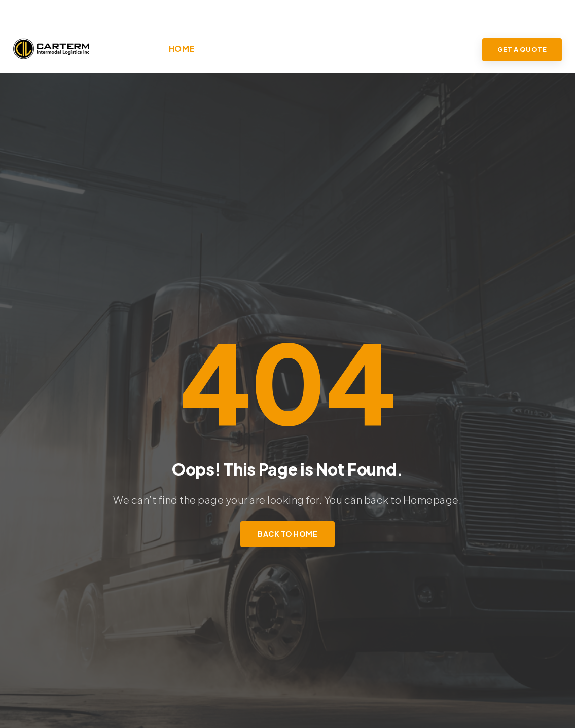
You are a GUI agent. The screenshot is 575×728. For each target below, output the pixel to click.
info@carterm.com (170, 12)
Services (279, 48)
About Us (226, 48)
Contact (451, 48)
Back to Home (287, 534)
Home (182, 48)
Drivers (401, 48)
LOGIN (549, 12)
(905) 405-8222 (57, 12)
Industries (342, 48)
